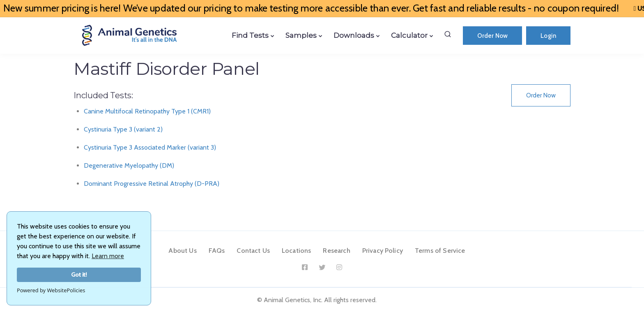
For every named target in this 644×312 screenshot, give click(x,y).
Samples (301, 35)
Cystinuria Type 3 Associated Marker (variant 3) (150, 147)
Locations (296, 251)
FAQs (217, 251)
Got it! (79, 275)
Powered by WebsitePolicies (51, 290)
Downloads (354, 35)
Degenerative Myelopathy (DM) (129, 165)
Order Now (492, 36)
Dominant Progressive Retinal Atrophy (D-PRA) (152, 184)
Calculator (409, 35)
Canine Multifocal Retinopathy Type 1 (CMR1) (147, 111)
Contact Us (253, 251)
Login (548, 36)
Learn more (108, 256)
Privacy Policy (383, 251)
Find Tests (250, 35)
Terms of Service (440, 251)
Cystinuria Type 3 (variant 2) (123, 129)
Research (336, 251)
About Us (182, 251)
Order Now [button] (541, 95)
